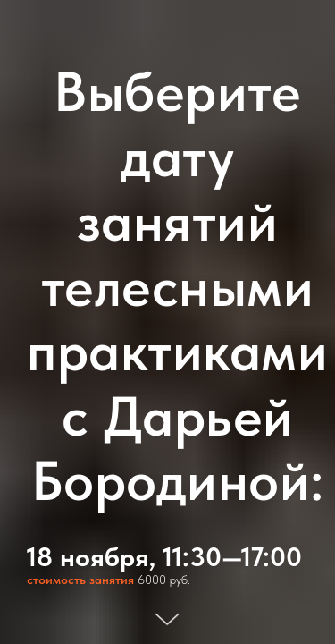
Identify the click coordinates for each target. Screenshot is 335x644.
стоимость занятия (80, 580)
